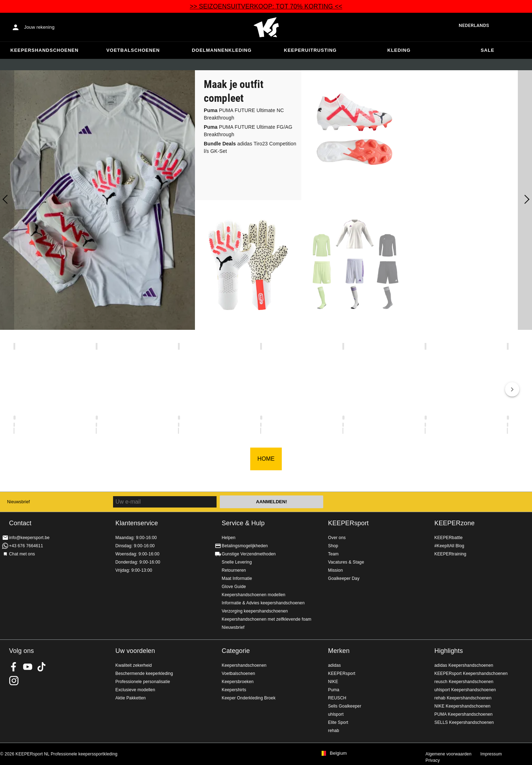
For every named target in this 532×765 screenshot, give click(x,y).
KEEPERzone (455, 523)
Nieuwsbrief (18, 502)
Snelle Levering (237, 562)
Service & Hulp (243, 523)
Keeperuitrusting (310, 50)
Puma (334, 690)
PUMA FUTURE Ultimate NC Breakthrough (244, 114)
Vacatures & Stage (346, 562)
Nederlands (474, 25)
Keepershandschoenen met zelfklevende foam (267, 619)
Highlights (449, 651)
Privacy (433, 760)
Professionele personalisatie (143, 682)
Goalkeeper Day (344, 578)
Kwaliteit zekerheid (134, 665)
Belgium (338, 753)
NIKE (333, 682)
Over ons (337, 538)
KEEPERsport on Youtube (28, 667)
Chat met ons (22, 554)
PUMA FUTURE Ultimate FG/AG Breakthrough (248, 131)
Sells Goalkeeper (345, 706)
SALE (488, 50)
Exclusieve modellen (135, 690)
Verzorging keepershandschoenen (255, 611)
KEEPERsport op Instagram (14, 681)
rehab (334, 731)
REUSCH (337, 698)
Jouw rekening (39, 27)
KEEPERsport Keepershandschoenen (471, 673)
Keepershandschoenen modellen (254, 595)
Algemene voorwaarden (449, 754)
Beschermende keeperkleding (144, 673)
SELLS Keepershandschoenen (464, 722)
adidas (335, 665)
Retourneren (234, 570)
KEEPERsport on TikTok (41, 667)
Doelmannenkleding (222, 50)
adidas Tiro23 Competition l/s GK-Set (250, 147)
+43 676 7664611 (26, 546)
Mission (336, 570)
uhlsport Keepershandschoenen (465, 690)
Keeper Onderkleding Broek (249, 698)
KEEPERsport (349, 523)
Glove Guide (234, 587)
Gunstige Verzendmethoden (249, 554)
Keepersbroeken (238, 682)
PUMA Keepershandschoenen (464, 714)
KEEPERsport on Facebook (14, 667)
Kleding (399, 50)
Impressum (491, 754)
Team (334, 554)
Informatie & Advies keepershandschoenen (263, 603)
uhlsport (336, 714)
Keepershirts (234, 690)
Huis (266, 27)
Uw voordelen (135, 651)
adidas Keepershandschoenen (464, 665)
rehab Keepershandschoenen (463, 698)
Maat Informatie (237, 578)
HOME (266, 459)
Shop (333, 546)
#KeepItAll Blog (449, 546)
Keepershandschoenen (44, 50)
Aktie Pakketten (131, 698)
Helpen (229, 538)
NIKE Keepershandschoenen (463, 706)
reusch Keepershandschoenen (464, 682)
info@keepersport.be (29, 538)
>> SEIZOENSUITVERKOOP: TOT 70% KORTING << (266, 6)
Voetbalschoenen (133, 50)
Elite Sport (338, 722)
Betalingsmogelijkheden (245, 546)
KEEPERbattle (449, 538)
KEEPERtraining (450, 554)
